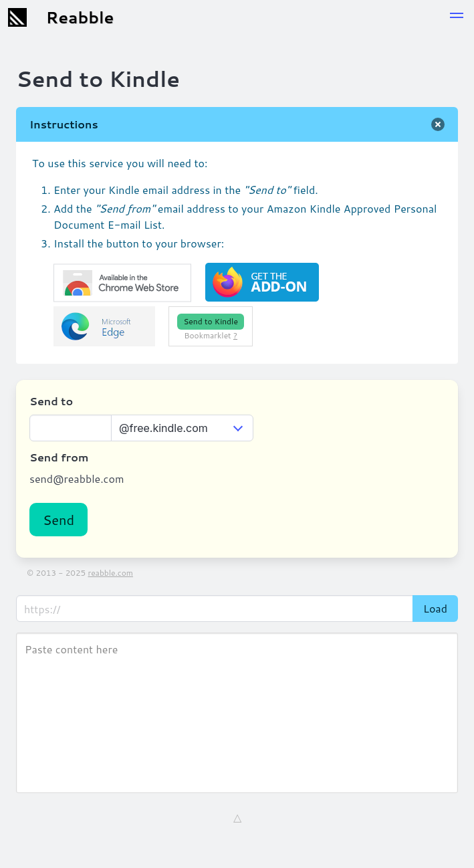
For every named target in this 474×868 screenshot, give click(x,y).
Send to (51, 401)
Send (58, 520)
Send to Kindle (210, 321)
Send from (59, 457)
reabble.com (110, 573)
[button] (457, 17)
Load (435, 608)
